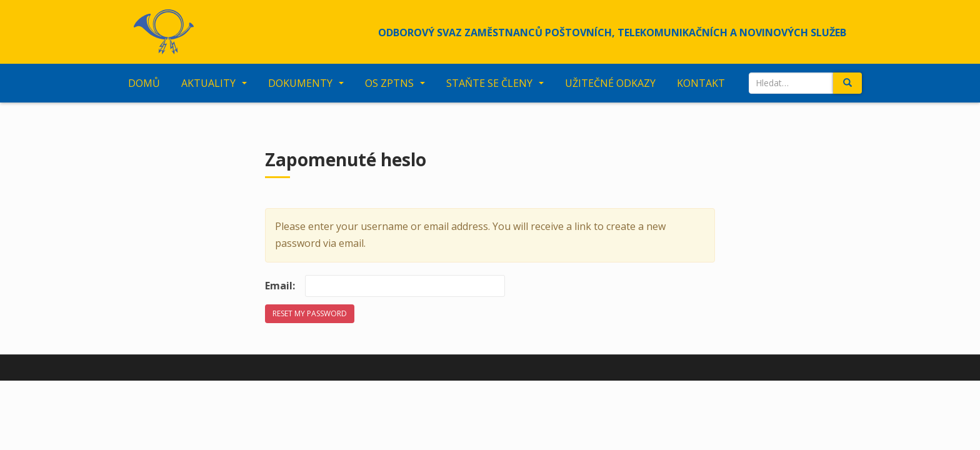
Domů (144, 83)
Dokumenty (300, 83)
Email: (280, 286)
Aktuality (208, 83)
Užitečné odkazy (610, 83)
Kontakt (701, 83)
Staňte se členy (489, 83)
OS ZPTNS (389, 83)
